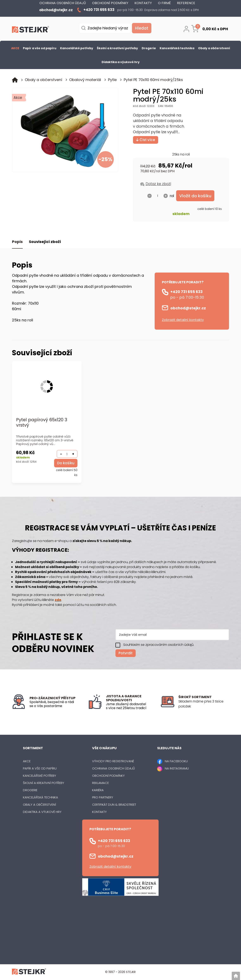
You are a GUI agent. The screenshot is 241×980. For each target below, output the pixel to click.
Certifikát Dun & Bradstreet (114, 805)
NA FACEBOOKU (176, 762)
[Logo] (31, 30)
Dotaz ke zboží (158, 184)
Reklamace (100, 783)
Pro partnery (103, 798)
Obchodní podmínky (108, 776)
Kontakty (99, 812)
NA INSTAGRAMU (177, 769)
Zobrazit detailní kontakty (183, 320)
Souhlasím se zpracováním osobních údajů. (159, 645)
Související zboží (45, 242)
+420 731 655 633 (186, 292)
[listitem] (204, 704)
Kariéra (98, 790)
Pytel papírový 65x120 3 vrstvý (42, 423)
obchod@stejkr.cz (188, 308)
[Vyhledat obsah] (141, 28)
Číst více (146, 140)
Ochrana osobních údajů (113, 769)
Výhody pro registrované (113, 762)
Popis (17, 242)
